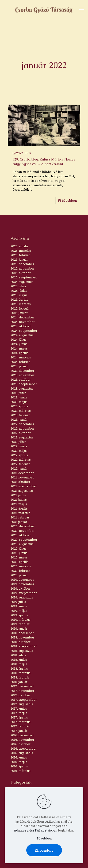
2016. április (19, 766)
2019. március (21, 620)
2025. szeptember (24, 277)
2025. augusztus (22, 282)
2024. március (21, 357)
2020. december (23, 526)
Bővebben (69, 201)
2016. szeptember (24, 748)
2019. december (22, 580)
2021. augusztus (22, 491)
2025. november (23, 268)
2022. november (23, 428)
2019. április (19, 615)
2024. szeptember (24, 331)
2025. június (19, 291)
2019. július (18, 602)
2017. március (21, 722)
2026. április (19, 246)
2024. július (19, 339)
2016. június (19, 757)
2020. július (19, 548)
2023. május (19, 402)
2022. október (21, 433)
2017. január (19, 731)
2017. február (20, 726)
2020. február (20, 571)
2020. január (19, 575)
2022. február (20, 464)
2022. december (22, 424)
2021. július (18, 495)
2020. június (19, 553)
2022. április (19, 455)
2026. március (21, 251)
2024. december (23, 317)
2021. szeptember (24, 486)
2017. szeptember (24, 700)
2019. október (21, 588)
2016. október (21, 744)
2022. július (18, 442)
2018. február (20, 677)
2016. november (22, 740)
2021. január (19, 522)
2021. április (19, 508)
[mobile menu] (82, 9)
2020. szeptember (24, 540)
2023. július (18, 393)
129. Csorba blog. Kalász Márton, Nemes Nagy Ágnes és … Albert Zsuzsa (44, 162)
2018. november (22, 637)
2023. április (19, 406)
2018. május (19, 664)
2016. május (19, 762)
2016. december (22, 735)
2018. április (19, 668)
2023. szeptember (24, 384)
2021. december (22, 473)
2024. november (23, 322)
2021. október (20, 482)
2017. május (19, 713)
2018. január (19, 682)
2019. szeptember (24, 593)
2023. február (20, 415)
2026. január (19, 259)
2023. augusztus (22, 388)
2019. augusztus (22, 597)
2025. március (21, 304)
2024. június (19, 344)
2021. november (22, 477)
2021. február (20, 517)
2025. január (19, 313)
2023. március (21, 411)
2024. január (19, 366)
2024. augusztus (22, 335)
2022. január (19, 468)
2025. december (22, 264)
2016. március (21, 771)
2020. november (23, 531)
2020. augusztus (22, 544)
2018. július (18, 655)
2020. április (19, 562)
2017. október (21, 695)
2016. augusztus (22, 753)
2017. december (22, 686)
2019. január (19, 628)
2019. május (19, 611)
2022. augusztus (22, 437)
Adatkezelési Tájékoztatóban (36, 830)
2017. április (19, 717)
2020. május (19, 557)
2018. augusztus (22, 651)
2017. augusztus (22, 704)
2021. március (20, 513)
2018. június (19, 660)
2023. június (19, 397)
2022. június (19, 446)
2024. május (19, 348)
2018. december (22, 633)
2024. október (21, 326)
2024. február (20, 362)
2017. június (19, 708)
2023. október (21, 379)
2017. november (22, 691)
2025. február (20, 308)
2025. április (19, 299)
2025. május (19, 295)
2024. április (19, 353)
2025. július (18, 286)
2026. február (20, 255)
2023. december (22, 371)
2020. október (21, 535)
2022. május (19, 451)
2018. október (21, 642)
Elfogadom (44, 850)
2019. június (19, 606)
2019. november (22, 584)
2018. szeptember (24, 646)
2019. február (20, 624)
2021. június (19, 500)
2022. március (21, 460)
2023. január (19, 419)
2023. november (23, 375)
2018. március (21, 673)
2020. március (21, 566)
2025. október (21, 273)
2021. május (19, 504)
